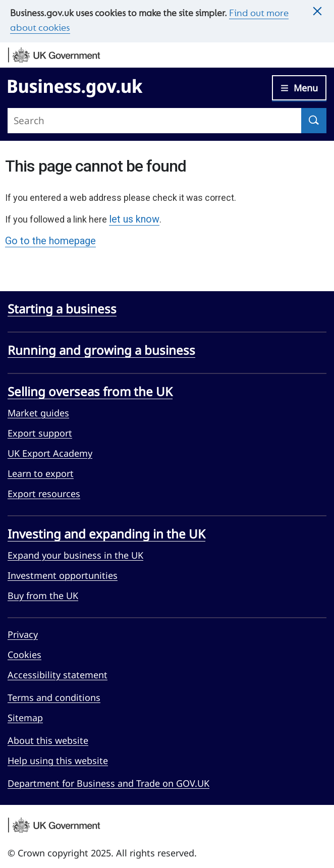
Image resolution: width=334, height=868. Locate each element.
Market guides (38, 413)
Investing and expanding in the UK (106, 534)
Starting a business (62, 309)
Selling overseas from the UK (90, 391)
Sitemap (25, 718)
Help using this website (58, 761)
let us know (134, 219)
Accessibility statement (58, 675)
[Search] (314, 121)
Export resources (44, 494)
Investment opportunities (63, 575)
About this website (48, 740)
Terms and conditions (54, 697)
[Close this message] (317, 12)
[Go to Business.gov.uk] (75, 86)
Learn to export (41, 473)
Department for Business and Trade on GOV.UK (108, 783)
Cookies (24, 655)
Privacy (23, 634)
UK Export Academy (50, 453)
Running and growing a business (101, 350)
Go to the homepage (50, 241)
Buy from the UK (43, 595)
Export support (40, 433)
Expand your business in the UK (75, 555)
